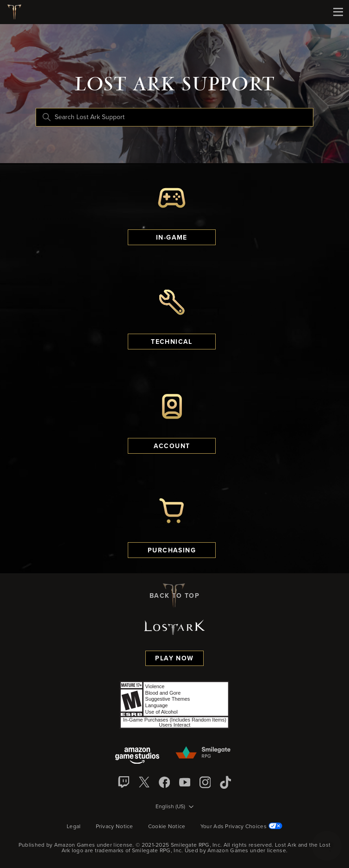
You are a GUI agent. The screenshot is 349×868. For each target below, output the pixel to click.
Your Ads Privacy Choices (241, 827)
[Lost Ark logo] (18, 12)
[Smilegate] (204, 753)
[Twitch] (124, 782)
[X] (144, 782)
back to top (174, 596)
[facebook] (164, 782)
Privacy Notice (115, 827)
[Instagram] (205, 782)
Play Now (174, 659)
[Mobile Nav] (338, 12)
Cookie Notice (167, 827)
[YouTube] (185, 782)
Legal (74, 827)
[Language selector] (174, 807)
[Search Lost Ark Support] (174, 117)
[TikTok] (225, 782)
